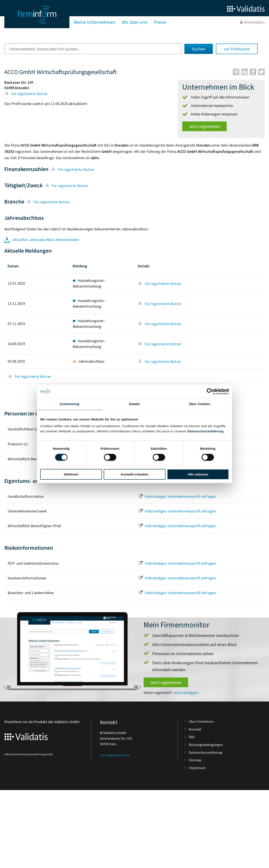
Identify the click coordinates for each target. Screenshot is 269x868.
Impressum (197, 768)
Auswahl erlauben (134, 474)
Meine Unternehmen (95, 22)
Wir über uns (135, 22)
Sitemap (195, 760)
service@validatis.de (115, 755)
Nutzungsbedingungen (206, 745)
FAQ (192, 737)
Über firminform (201, 721)
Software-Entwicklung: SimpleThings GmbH (29, 754)
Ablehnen (71, 474)
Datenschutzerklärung (205, 431)
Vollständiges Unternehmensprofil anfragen (177, 496)
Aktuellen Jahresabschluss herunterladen (42, 240)
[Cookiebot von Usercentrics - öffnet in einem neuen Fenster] (210, 391)
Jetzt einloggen (186, 693)
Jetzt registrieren (204, 126)
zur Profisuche (237, 49)
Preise (160, 22)
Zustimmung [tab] (70, 404)
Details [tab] (134, 404)
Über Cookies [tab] (200, 404)
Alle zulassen (198, 474)
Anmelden (254, 22)
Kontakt (195, 729)
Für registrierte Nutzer (26, 94)
